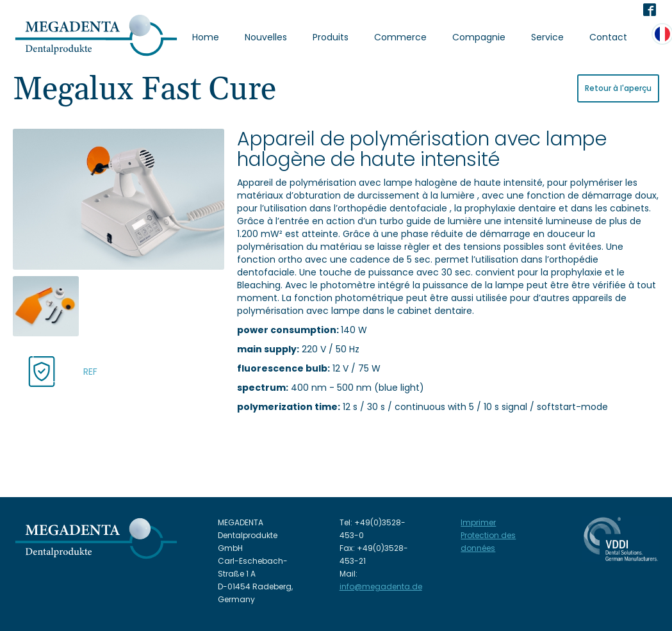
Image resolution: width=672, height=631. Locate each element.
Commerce (400, 37)
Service (547, 37)
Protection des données (488, 542)
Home (206, 37)
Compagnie (479, 37)
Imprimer (478, 522)
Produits (331, 37)
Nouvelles (266, 37)
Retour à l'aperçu (618, 88)
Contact (608, 37)
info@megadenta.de (381, 586)
